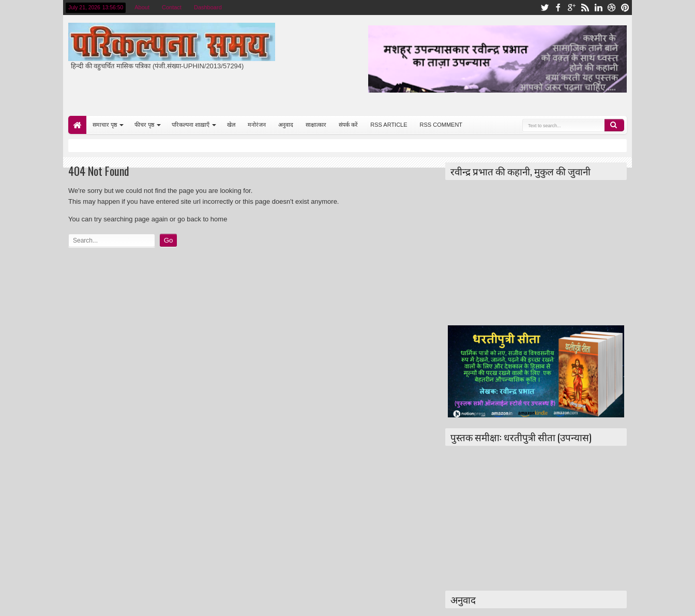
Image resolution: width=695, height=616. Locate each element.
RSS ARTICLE (389, 125)
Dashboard (208, 7)
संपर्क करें (348, 125)
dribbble (612, 7)
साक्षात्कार (316, 125)
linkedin (598, 7)
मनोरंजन (257, 125)
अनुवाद (286, 125)
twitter (545, 7)
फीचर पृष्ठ (144, 125)
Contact (172, 7)
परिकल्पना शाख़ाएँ (191, 125)
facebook (558, 7)
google (571, 7)
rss (585, 7)
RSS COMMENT (441, 125)
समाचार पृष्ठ (105, 125)
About (142, 7)
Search (614, 125)
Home (77, 125)
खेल (231, 125)
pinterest (625, 7)
